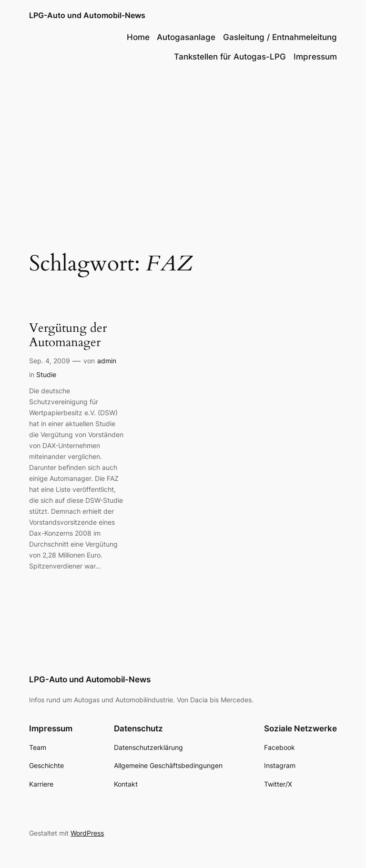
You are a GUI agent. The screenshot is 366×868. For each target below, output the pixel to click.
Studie (46, 374)
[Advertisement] (183, 148)
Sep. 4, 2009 (50, 361)
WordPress (87, 833)
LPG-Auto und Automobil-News (87, 15)
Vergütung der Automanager (68, 336)
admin (107, 361)
